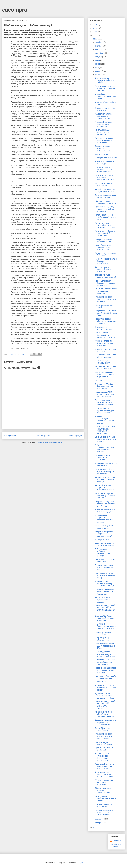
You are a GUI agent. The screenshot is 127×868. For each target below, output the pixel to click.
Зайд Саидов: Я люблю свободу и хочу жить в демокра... (105, 439)
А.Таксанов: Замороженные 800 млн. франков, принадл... (104, 448)
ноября (99, 46)
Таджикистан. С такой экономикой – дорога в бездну (106, 688)
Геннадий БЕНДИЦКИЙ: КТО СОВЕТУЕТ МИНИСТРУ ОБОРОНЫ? (105, 705)
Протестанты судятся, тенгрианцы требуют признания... (105, 209)
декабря (99, 42)
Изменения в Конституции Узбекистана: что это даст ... (105, 420)
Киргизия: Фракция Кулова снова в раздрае (103, 600)
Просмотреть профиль (116, 845)
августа (99, 57)
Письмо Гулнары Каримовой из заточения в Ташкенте (105, 335)
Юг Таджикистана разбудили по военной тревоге (105, 798)
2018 (95, 25)
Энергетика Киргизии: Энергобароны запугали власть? (104, 534)
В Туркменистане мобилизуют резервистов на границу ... (102, 552)
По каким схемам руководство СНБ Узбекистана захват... (105, 402)
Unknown (117, 841)
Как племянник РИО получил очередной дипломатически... (104, 394)
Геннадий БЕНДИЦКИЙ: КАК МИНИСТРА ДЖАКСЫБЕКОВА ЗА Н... (105, 609)
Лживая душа (101, 682)
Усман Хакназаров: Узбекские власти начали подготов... (104, 247)
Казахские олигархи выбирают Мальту (104, 240)
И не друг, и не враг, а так (106, 158)
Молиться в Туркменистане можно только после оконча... (106, 626)
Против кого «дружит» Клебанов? (104, 749)
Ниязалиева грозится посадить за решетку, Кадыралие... (105, 575)
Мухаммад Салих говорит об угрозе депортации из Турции (105, 696)
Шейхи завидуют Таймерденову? (103, 362)
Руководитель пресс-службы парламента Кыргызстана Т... (105, 375)
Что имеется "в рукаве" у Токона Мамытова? (106, 677)
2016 (95, 32)
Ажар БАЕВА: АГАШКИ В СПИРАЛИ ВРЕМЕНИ (106, 544)
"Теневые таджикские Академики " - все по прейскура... (105, 782)
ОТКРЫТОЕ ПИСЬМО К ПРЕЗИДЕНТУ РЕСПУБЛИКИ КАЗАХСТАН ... (105, 430)
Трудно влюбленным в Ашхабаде (104, 163)
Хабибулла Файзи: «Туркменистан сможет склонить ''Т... (106, 321)
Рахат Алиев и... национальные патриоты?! (102, 132)
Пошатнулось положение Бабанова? (106, 254)
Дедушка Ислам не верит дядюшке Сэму (106, 196)
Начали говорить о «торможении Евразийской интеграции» (103, 757)
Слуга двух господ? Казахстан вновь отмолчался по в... (104, 148)
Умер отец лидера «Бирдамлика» (103, 639)
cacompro (15, 10)
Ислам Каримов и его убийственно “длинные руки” (106, 217)
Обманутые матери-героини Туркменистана (103, 790)
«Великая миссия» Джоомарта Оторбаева (106, 202)
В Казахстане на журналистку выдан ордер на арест (104, 410)
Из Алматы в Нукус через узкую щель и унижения (106, 291)
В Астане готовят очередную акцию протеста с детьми (104, 774)
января (98, 823)
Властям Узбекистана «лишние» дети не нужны (104, 567)
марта (98, 75)
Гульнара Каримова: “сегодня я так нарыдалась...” (104, 124)
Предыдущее (75, 436)
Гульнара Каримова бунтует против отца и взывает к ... (105, 299)
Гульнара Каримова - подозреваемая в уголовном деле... (104, 736)
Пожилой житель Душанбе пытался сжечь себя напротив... (106, 225)
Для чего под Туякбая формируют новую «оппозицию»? (104, 386)
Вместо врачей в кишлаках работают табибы (104, 80)
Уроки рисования (102, 540)
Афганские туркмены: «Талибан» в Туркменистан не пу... (105, 714)
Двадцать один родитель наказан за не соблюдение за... (106, 722)
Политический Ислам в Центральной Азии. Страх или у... (105, 233)
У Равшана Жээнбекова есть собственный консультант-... (105, 662)
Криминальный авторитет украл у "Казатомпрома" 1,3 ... (105, 584)
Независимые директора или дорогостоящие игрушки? (106, 670)
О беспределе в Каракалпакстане (103, 328)
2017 (95, 28)
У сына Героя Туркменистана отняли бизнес (106, 96)
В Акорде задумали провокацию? (103, 805)
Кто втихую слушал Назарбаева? (103, 633)
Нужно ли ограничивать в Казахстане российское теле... (106, 261)
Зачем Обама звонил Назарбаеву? (104, 729)
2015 (95, 35)
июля (98, 60)
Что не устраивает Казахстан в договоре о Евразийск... (105, 283)
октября (99, 49)
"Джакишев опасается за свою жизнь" (105, 560)
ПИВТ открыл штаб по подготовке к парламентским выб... (105, 178)
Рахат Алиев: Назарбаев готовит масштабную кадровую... (105, 88)
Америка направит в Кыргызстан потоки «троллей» (104, 343)
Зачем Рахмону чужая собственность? (104, 527)
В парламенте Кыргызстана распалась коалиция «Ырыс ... (105, 519)
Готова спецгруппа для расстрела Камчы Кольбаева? (105, 140)
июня (98, 64)
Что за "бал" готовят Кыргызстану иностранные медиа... (105, 488)
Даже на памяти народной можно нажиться (103, 269)
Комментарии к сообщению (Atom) (50, 442)
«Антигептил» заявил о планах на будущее (105, 511)
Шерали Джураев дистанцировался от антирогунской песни (105, 654)
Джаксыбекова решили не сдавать (105, 109)
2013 (95, 827)
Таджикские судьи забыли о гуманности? (105, 276)
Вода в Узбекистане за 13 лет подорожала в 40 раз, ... (105, 646)
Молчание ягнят (102, 154)
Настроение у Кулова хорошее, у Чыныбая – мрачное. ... (106, 496)
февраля (99, 819)
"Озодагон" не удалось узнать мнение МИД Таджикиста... (105, 592)
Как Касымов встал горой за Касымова (106, 464)
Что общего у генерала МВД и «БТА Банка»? (105, 190)
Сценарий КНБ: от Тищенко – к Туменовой (103, 458)
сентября (99, 53)
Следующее (10, 436)
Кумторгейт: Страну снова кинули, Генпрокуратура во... (105, 116)
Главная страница (42, 436)
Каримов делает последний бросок (104, 743)
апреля (99, 71)
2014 (95, 39)
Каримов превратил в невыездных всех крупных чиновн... (104, 812)
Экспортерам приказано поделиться (105, 185)
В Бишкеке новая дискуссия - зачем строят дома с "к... (104, 170)
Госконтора (100, 380)
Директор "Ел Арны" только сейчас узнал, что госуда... (105, 618)
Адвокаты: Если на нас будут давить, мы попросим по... (105, 766)
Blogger (80, 863)
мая (97, 67)
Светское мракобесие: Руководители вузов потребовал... (104, 471)
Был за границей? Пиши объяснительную (105, 356)
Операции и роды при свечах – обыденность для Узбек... (105, 504)
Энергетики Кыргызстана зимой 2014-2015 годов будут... (106, 313)
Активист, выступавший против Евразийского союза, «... (105, 480)
